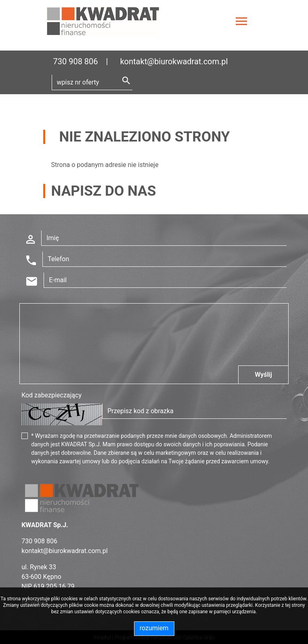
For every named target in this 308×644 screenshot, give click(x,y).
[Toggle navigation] (241, 22)
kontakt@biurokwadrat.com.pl (174, 61)
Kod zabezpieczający (51, 395)
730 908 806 (76, 61)
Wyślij (263, 375)
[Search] (92, 82)
